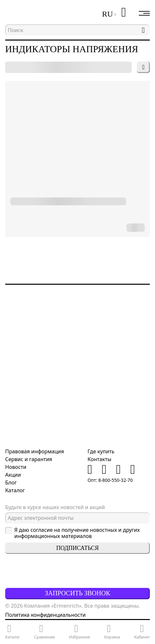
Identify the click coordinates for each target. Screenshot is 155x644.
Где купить (101, 451)
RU (107, 14)
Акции (13, 475)
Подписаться (78, 548)
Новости (16, 467)
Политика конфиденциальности (45, 615)
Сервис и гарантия (29, 459)
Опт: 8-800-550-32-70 (110, 480)
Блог (11, 483)
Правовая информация (35, 451)
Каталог (15, 490)
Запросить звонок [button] (77, 593)
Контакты (99, 459)
